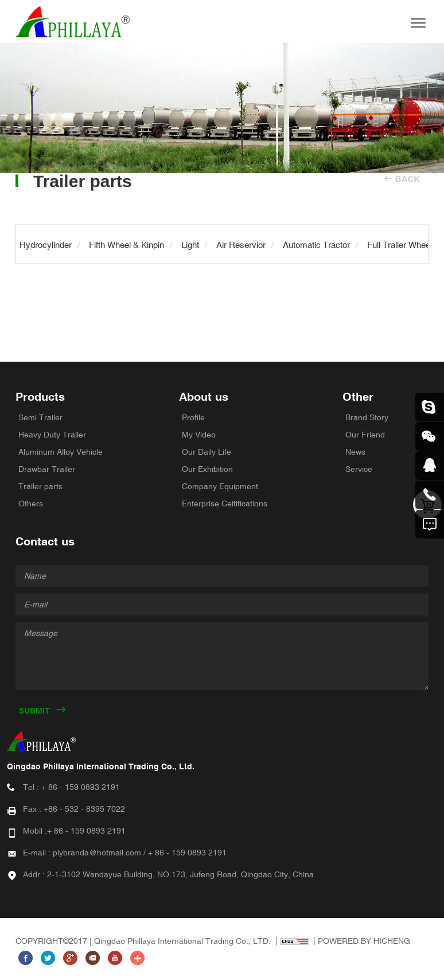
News (355, 452)
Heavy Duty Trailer (52, 435)
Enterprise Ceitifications (225, 503)
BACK (408, 179)
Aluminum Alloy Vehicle (61, 452)
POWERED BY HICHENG (364, 941)
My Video (199, 435)
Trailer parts (40, 486)
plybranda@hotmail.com (97, 853)
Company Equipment (220, 486)
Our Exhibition (207, 469)
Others (31, 503)
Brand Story (367, 417)
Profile (193, 417)
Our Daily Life (207, 452)
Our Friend (365, 435)
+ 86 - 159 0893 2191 (81, 787)
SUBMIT (34, 711)
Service (359, 469)
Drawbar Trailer (47, 469)
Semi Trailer (40, 417)
